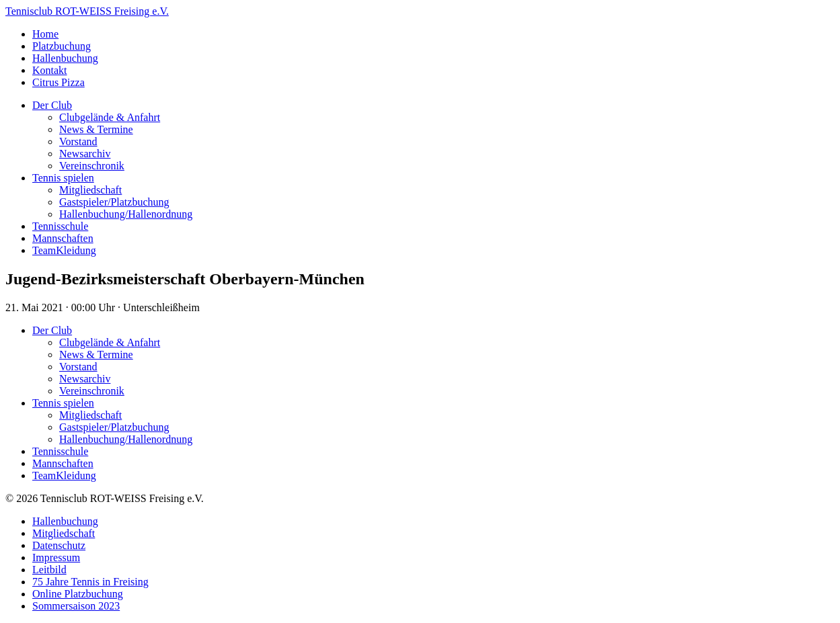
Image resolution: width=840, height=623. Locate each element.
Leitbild (49, 570)
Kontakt (50, 70)
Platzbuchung (62, 46)
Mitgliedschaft (90, 190)
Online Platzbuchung (78, 594)
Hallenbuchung (65, 58)
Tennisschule (60, 226)
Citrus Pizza (59, 82)
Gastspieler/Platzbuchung (114, 202)
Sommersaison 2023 (76, 606)
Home (45, 34)
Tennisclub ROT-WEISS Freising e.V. (87, 11)
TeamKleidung (64, 250)
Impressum (56, 557)
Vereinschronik (92, 166)
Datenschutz (59, 545)
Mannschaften (63, 238)
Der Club (52, 105)
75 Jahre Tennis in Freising (90, 582)
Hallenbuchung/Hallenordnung (126, 214)
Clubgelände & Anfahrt (110, 117)
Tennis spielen (63, 178)
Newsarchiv (85, 154)
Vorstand (78, 141)
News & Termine (96, 129)
